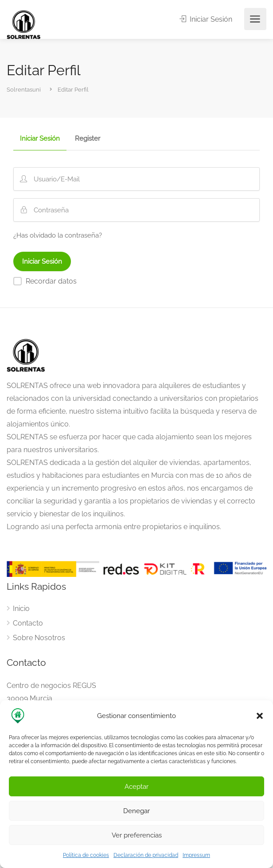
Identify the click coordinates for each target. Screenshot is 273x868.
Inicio (21, 609)
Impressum (196, 855)
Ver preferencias (137, 835)
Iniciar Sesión (206, 19)
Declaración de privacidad (146, 855)
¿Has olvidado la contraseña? (58, 235)
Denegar (136, 811)
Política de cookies (86, 855)
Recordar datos (51, 281)
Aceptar (136, 787)
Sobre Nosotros (39, 638)
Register (88, 139)
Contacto (28, 623)
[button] (260, 716)
